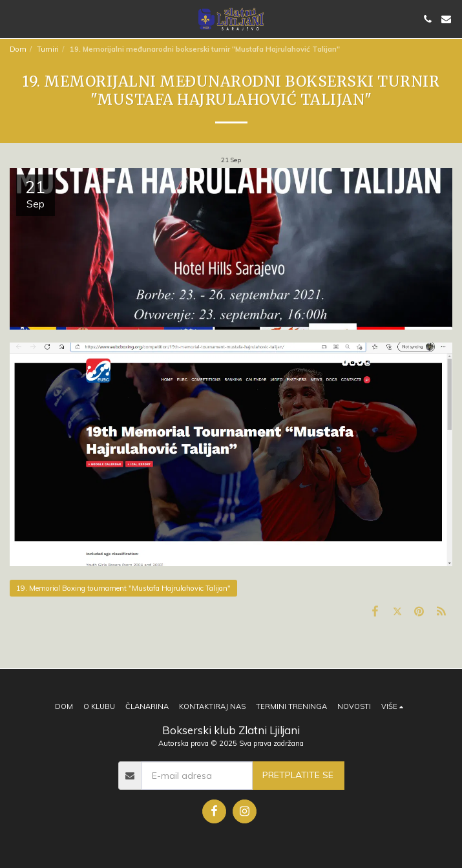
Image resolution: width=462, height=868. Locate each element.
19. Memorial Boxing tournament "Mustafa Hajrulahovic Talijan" (123, 588)
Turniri (48, 49)
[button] (14, 18)
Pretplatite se (298, 775)
